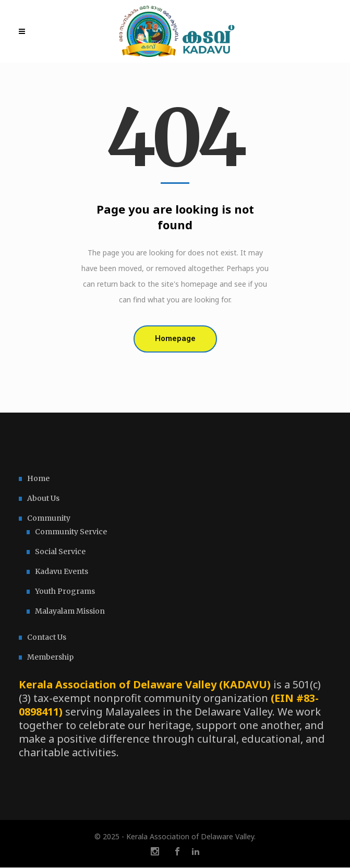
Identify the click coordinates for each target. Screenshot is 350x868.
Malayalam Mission (70, 611)
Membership (50, 657)
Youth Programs (65, 591)
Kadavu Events (62, 571)
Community (49, 518)
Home (38, 478)
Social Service (60, 552)
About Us (43, 498)
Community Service (71, 532)
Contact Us (47, 637)
